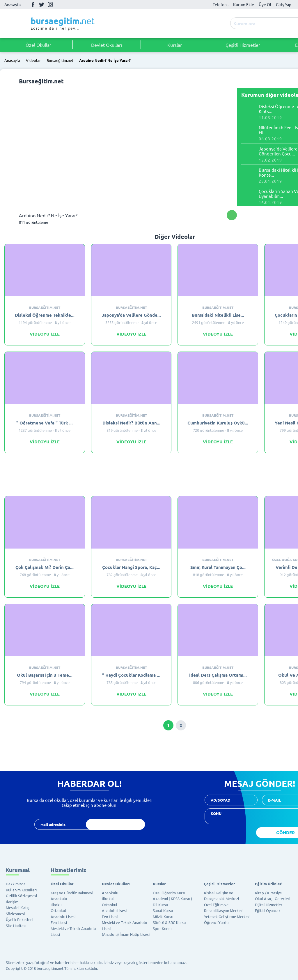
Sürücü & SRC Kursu (169, 922)
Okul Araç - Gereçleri (273, 899)
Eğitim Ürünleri (269, 884)
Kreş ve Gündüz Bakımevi (72, 893)
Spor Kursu (162, 928)
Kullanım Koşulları (21, 890)
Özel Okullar (38, 45)
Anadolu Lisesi (63, 917)
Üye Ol (265, 4)
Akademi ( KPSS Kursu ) (172, 899)
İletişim (12, 902)
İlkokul (57, 905)
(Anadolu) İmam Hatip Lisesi (126, 934)
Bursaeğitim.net (60, 61)
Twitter (42, 4)
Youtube (59, 5)
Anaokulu (59, 899)
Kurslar (175, 45)
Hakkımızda (16, 884)
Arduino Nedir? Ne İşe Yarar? (105, 61)
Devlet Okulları (107, 45)
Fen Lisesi (59, 922)
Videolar (33, 61)
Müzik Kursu (163, 917)
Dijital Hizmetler (269, 905)
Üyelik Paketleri (19, 919)
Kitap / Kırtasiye (268, 893)
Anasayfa (13, 4)
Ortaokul (58, 910)
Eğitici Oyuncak (268, 910)
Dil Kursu (160, 905)
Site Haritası (16, 926)
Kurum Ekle (244, 4)
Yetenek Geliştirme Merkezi (227, 917)
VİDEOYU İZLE (45, 334)
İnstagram (50, 4)
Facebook (33, 4)
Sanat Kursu (163, 910)
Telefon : (221, 4)
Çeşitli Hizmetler (243, 45)
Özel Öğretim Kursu (170, 893)
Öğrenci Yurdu (216, 922)
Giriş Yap (284, 4)
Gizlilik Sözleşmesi (21, 896)
